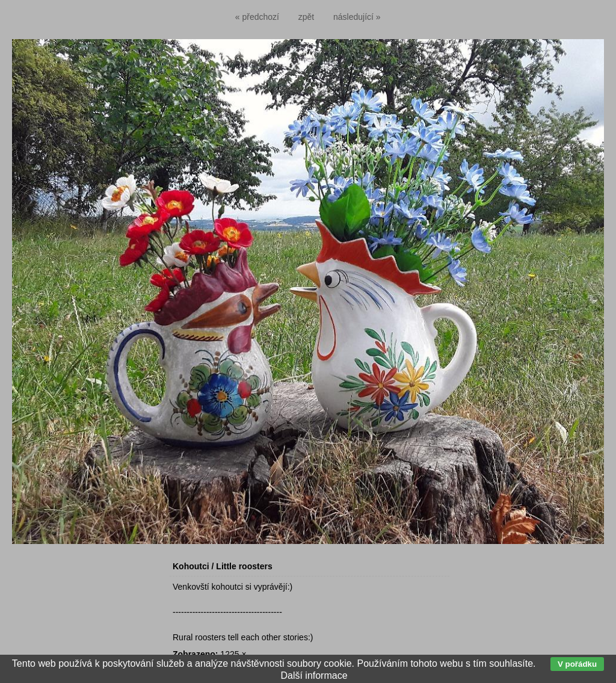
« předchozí (257, 17)
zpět (306, 17)
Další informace (314, 675)
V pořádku (577, 664)
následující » (357, 17)
